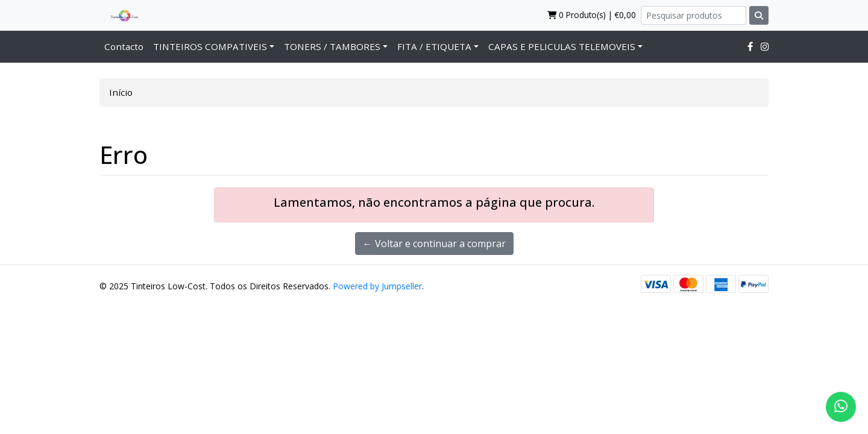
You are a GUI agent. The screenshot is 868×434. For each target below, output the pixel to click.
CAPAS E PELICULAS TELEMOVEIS (562, 46)
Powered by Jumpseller (377, 286)
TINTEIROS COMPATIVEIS (210, 46)
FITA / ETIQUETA (434, 46)
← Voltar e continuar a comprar (434, 244)
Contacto (124, 46)
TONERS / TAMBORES (332, 46)
